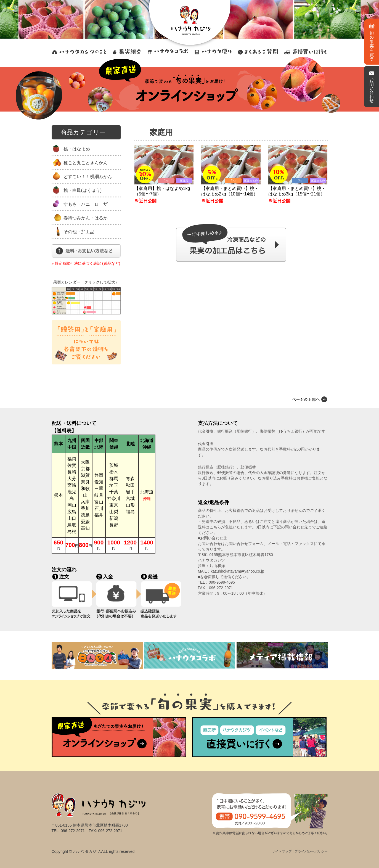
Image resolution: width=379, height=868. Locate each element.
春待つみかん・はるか (86, 218)
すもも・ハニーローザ (86, 204)
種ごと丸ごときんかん (86, 163)
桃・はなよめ (77, 149)
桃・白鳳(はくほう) (83, 190)
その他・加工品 (79, 232)
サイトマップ (282, 851)
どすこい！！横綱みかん (88, 177)
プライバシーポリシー (311, 851)
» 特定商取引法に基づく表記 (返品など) (86, 263)
